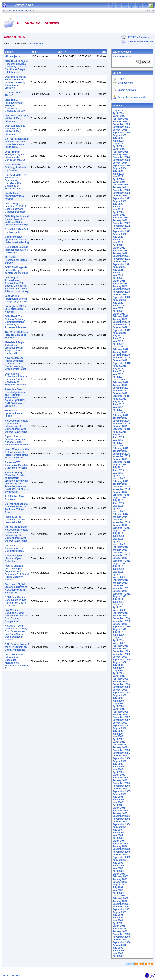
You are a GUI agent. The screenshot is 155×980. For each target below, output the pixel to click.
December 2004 (121, 816)
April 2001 (118, 923)
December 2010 (121, 618)
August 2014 (119, 498)
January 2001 (120, 931)
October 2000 (120, 940)
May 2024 (118, 176)
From (34, 52)
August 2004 (119, 827)
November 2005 (121, 786)
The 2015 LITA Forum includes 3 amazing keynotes (17, 335)
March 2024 (119, 182)
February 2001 (120, 929)
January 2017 (120, 418)
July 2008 (118, 698)
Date (60, 52)
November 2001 (121, 907)
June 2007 (118, 734)
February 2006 (120, 778)
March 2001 (119, 926)
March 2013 (119, 544)
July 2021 (118, 270)
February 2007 (120, 745)
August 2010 (119, 629)
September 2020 (122, 297)
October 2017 (120, 393)
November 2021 (121, 259)
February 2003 (120, 876)
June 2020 (118, 305)
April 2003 (118, 871)
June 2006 (118, 767)
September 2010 (122, 627)
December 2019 (121, 322)
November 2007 (121, 720)
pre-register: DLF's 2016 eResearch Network (15, 309)
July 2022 (118, 237)
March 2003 (119, 874)
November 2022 (121, 226)
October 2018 (120, 360)
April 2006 (118, 772)
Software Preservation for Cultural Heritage (14, 548)
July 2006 (118, 764)
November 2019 (121, 325)
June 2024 (118, 174)
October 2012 (120, 558)
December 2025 (121, 124)
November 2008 (121, 687)
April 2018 (118, 377)
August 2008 (119, 695)
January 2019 (120, 352)
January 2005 (120, 813)
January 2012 (120, 583)
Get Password (125, 83)
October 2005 (120, 789)
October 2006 (120, 756)
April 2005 (118, 805)
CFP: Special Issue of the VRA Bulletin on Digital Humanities (17, 647)
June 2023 (118, 207)
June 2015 (118, 470)
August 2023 (119, 201)
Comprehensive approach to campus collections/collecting (17, 240)
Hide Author (36, 44)
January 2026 (120, 122)
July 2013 (118, 533)
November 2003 (121, 852)
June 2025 (118, 141)
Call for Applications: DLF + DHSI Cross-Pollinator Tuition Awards (17, 508)
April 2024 (118, 179)
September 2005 (122, 791)
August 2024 (119, 168)
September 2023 (122, 198)
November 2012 (121, 555)
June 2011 (118, 602)
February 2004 (120, 844)
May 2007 (118, 736)
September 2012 (122, 561)
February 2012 (120, 580)
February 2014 (120, 514)
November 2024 (121, 160)
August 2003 (119, 860)
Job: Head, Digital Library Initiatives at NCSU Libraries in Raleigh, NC (16, 588)
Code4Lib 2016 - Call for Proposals (16, 231)
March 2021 (119, 281)
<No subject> (12, 56)
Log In (121, 79)
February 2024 (120, 185)
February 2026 (120, 119)
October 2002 (120, 882)
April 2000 (118, 956)
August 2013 (119, 531)
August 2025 (119, 135)
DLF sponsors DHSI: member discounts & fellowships (17, 250)
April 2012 (118, 575)
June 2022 (118, 240)
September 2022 (122, 231)
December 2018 (121, 355)
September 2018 (122, 363)
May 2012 (118, 572)
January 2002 (120, 901)
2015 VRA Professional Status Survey (16, 260)
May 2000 (118, 953)
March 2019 (119, 347)
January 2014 (120, 517)
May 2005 (118, 802)
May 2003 (118, 868)
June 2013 (118, 536)
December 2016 (121, 421)
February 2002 (120, 898)
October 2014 (120, 492)
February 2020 (120, 316)
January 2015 (120, 484)
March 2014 (119, 511)
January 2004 (120, 846)
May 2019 (118, 341)
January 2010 (120, 649)
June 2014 (118, 503)
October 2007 (120, 723)
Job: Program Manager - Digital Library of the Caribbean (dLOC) (15, 156)
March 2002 (119, 896)
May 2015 (118, 473)
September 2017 (122, 396)
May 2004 (118, 835)
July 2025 (118, 138)
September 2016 (122, 429)
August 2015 (119, 465)
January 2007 (120, 747)
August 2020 (119, 300)
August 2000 (119, 945)
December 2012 (121, 553)
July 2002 (118, 887)
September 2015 (122, 462)
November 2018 (121, 358)
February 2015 (120, 481)
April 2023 (118, 212)
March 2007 (119, 742)
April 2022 (118, 245)
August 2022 (119, 234)
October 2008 (120, 690)
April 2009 (118, 673)
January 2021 (120, 286)
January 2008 (120, 715)
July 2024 (118, 171)
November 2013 (121, 522)
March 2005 (119, 808)
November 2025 (121, 127)
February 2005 (120, 811)
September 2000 (122, 942)
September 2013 (122, 528)
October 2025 (120, 130)
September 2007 (122, 725)
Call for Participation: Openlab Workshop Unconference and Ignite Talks (17, 143)
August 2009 (119, 662)
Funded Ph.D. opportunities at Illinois (14, 413)
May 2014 (118, 506)
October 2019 (120, 327)
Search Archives (122, 52)
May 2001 (118, 920)
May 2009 (118, 671)
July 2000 (118, 948)
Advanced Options (122, 56)
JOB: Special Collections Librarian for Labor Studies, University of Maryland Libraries (17, 379)
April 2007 (118, 739)
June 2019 (118, 338)
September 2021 (122, 264)
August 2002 (119, 885)
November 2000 (121, 937)
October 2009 (120, 657)
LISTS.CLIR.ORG (11, 976)
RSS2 (148, 964)
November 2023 (121, 193)
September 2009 (122, 660)
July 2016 (118, 435)
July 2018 (118, 369)
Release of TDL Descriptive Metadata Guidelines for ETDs (17, 465)
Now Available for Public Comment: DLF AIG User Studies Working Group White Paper (16, 364)
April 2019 (118, 344)
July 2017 (118, 402)
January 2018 (120, 385)
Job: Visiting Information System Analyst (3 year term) (17, 299)
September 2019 (122, 330)
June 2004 (118, 833)
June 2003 (118, 865)
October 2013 (120, 525)
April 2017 (118, 410)
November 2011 (121, 588)
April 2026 (118, 113)
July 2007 (118, 731)
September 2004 (122, 824)
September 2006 (122, 758)
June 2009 (118, 668)
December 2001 (121, 904)
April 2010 (118, 640)
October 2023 (120, 196)
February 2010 (120, 646)
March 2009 (119, 676)
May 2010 (118, 638)
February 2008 (120, 712)
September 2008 (122, 693)
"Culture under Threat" (13, 94)
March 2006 (119, 775)
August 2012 (119, 564)
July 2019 (118, 336)
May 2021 (118, 275)
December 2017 (121, 388)
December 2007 (121, 717)
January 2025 (120, 155)
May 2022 (118, 242)
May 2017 (118, 407)
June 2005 (118, 800)
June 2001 (118, 918)
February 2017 (120, 415)
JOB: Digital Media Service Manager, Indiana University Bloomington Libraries (15, 82)
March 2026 (119, 116)
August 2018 (119, 366)
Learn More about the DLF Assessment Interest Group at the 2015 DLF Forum (17, 454)
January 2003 (120, 879)
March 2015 (119, 478)
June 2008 (118, 701)
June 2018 (118, 371)
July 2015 (118, 467)
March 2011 (119, 610)
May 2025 (118, 144)
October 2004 (120, 822)
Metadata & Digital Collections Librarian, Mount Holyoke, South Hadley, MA (15, 348)
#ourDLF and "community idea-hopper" (15, 196)
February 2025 (120, 152)
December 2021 (121, 256)
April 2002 (118, 893)
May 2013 (118, 539)
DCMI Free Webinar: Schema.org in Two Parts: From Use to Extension (16, 601)
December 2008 (121, 684)
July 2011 (118, 599)
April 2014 (118, 509)
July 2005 (118, 797)
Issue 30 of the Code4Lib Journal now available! (15, 520)
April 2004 (118, 838)
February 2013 (120, 547)
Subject (9, 52)
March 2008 (119, 709)
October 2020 (120, 295)
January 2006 (120, 780)
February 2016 (120, 448)
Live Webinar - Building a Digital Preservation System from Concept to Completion (17, 616)
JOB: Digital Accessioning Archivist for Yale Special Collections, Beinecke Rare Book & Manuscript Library (17, 285)
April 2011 (118, 607)
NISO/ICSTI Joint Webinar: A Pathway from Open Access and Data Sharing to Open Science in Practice (16, 633)
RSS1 (139, 964)
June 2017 (118, 404)
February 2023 (120, 218)
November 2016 (121, 424)
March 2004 (119, 841)
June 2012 (118, 569)
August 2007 (119, 728)
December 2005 (121, 783)
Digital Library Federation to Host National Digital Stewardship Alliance (17, 441)
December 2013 (121, 520)
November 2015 (121, 456)
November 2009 (121, 654)
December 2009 (121, 651)
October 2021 (120, 262)
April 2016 (118, 443)
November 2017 (121, 391)
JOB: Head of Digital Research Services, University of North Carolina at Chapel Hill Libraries (16, 67)
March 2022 (119, 248)
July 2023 (118, 204)
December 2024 (121, 157)
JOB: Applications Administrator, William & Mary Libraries (15, 130)
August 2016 (119, 432)
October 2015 (120, 459)
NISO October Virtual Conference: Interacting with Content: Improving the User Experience (17, 426)
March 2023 (119, 215)
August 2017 (119, 399)
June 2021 (118, 273)
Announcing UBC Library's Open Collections (15, 558)
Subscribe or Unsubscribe (132, 97)
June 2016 (118, 437)
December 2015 (121, 454)
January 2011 (120, 616)
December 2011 (121, 585)
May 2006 (118, 769)
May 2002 (118, 890)
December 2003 (121, 849)
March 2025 (119, 149)
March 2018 (119, 380)
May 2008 (118, 704)
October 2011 (120, 591)
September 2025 (122, 133)
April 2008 (118, 706)
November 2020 (121, 292)
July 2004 (118, 830)
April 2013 (118, 542)
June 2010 (118, 635)
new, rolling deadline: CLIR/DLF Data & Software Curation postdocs (16, 208)
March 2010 (119, 643)
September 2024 (122, 165)
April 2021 (118, 278)
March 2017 (119, 413)
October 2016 (120, 426)
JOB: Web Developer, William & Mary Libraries (17, 118)
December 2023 (121, 190)
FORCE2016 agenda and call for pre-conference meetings (17, 270)
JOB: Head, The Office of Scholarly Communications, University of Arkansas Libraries (15, 322)
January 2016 (120, 451)
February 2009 (120, 679)
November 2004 (121, 819)
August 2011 (119, 596)
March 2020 (119, 314)
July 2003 (118, 863)
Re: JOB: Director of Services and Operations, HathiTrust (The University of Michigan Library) (16, 182)
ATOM (130, 964)
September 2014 (122, 495)
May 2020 (118, 308)
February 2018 (120, 382)
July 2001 (118, 915)
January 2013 (120, 550)
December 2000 (121, 934)
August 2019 (119, 333)
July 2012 (118, 566)
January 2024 (120, 187)
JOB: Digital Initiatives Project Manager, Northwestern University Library (15, 105)
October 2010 (120, 624)
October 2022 (120, 229)
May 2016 (118, 440)
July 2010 (118, 632)
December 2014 (121, 487)
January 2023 (120, 220)
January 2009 (120, 682)
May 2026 (118, 111)
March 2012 (119, 577)
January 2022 (120, 253)
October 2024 (120, 163)
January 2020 (120, 319)
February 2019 (120, 349)
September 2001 (122, 909)
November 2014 (121, 489)
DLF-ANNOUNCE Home (140, 42)
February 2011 (120, 613)
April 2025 (118, 146)
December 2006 (121, 750)
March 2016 (119, 445)
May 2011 (118, 605)
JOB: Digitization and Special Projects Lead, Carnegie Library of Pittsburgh (17, 221)
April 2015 (118, 476)
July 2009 (118, 665)
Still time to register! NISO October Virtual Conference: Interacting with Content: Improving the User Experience (17, 534)
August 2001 (119, 912)
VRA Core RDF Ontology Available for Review (15, 167)
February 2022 (120, 251)
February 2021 (120, 284)
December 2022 (121, 223)
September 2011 (122, 594)
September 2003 (122, 857)
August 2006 (119, 761)
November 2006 (121, 753)
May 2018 (118, 374)
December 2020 (121, 289)
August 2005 (119, 794)
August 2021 (119, 267)
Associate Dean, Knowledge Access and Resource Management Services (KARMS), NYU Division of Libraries (16, 398)
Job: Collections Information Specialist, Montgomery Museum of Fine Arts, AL (17, 661)
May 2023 (118, 209)
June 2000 (118, 951)
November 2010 (121, 621)
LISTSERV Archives (138, 37)
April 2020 (118, 311)
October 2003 (120, 855)
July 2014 (118, 500)
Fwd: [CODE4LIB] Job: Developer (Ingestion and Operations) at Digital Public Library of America (17, 573)
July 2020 (118, 303)
